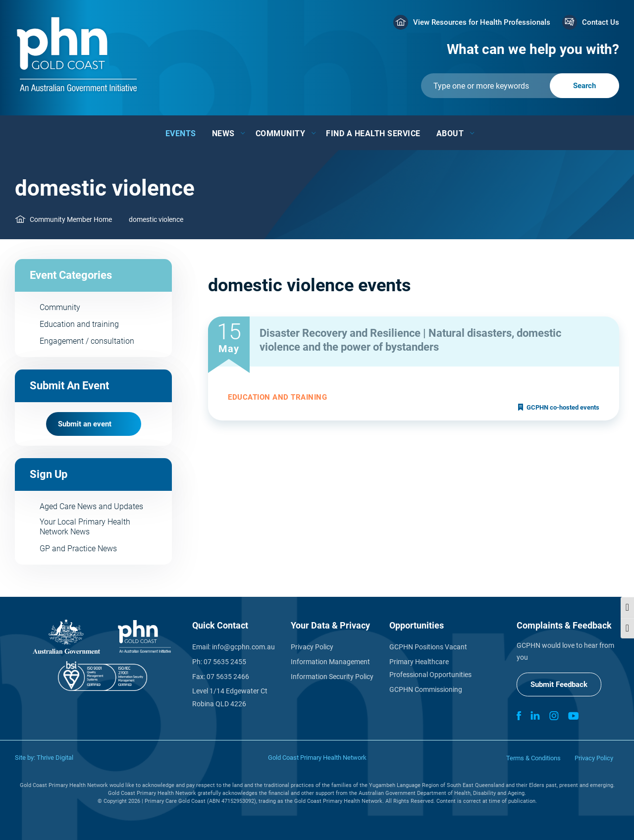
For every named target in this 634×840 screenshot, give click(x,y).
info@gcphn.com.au (243, 647)
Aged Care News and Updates (91, 506)
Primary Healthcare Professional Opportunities (430, 668)
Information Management (330, 662)
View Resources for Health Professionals (482, 22)
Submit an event (85, 424)
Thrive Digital (55, 758)
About (450, 133)
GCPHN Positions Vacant (428, 647)
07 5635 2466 (228, 677)
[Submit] (520, 86)
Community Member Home (71, 219)
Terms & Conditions (533, 758)
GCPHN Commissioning (426, 689)
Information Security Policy (332, 677)
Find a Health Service (373, 133)
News (223, 133)
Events (181, 133)
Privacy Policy (312, 647)
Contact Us (601, 22)
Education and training (79, 324)
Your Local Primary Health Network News (85, 527)
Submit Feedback (559, 684)
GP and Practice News (78, 549)
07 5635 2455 (225, 662)
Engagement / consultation (87, 341)
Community (281, 133)
